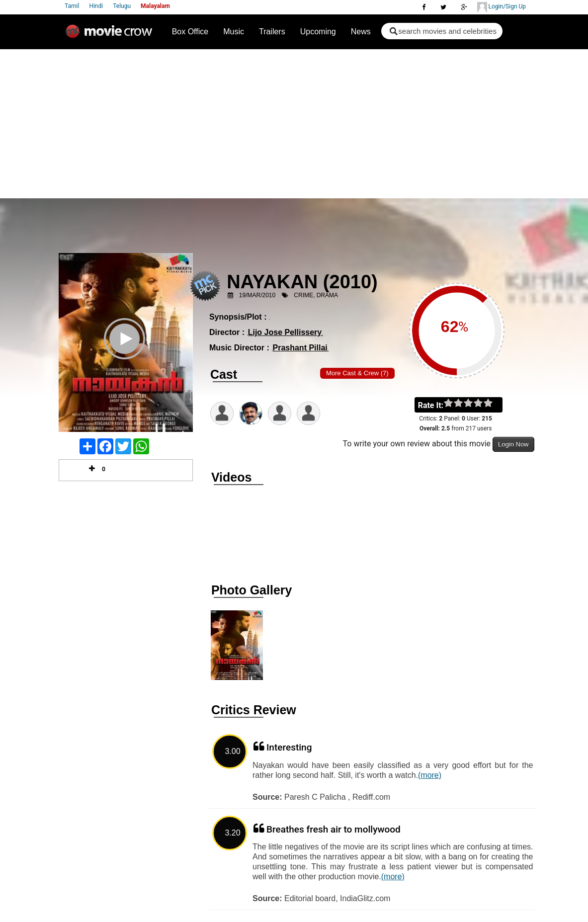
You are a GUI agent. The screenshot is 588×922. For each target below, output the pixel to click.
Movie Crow (111, 35)
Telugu (122, 6)
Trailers (272, 32)
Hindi (96, 6)
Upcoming (318, 32)
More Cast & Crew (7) (357, 373)
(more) (430, 775)
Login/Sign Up (502, 7)
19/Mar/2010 (257, 295)
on (493, 404)
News (361, 32)
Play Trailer (126, 352)
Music (234, 32)
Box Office (190, 32)
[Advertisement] (294, 124)
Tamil (72, 6)
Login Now (513, 444)
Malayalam (155, 6)
